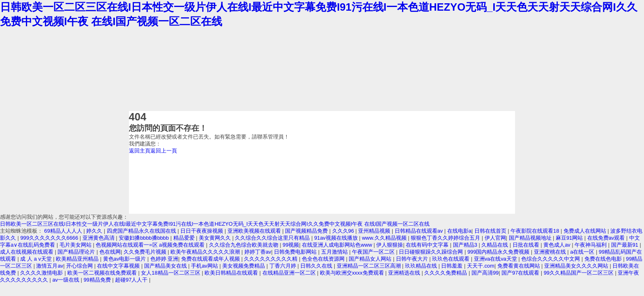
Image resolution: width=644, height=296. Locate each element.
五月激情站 (335, 252)
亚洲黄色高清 (99, 238)
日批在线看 (527, 245)
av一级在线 (66, 280)
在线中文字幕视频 (119, 266)
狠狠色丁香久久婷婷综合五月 (446, 238)
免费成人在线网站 (586, 231)
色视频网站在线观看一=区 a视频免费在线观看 (151, 245)
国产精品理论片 (77, 252)
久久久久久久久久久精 (271, 259)
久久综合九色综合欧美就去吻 (245, 245)
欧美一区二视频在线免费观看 (103, 273)
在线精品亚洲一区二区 (290, 273)
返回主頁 (140, 151)
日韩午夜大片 (413, 259)
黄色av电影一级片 (125, 259)
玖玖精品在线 (422, 266)
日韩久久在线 (317, 266)
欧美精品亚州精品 (78, 259)
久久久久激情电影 (42, 273)
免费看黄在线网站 (520, 266)
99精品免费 (98, 280)
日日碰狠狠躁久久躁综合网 (432, 252)
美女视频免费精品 (244, 266)
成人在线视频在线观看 (28, 252)
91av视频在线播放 (337, 238)
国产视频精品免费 (307, 231)
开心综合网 (80, 266)
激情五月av (50, 266)
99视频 (291, 245)
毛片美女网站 (76, 245)
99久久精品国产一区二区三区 (580, 273)
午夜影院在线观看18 (536, 231)
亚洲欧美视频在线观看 (255, 231)
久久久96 (344, 231)
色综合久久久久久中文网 (551, 259)
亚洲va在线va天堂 (496, 259)
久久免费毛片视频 (146, 252)
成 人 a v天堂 (37, 259)
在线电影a (459, 231)
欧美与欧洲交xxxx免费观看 (353, 273)
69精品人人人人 (64, 231)
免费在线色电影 (604, 259)
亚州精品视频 (375, 231)
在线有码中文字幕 (428, 245)
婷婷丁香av (258, 252)
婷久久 (95, 231)
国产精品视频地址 (531, 238)
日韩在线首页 (491, 231)
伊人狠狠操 (390, 245)
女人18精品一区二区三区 (171, 273)
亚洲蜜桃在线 (551, 252)
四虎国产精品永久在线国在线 (142, 231)
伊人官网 (495, 238)
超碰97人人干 (132, 280)
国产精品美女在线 (166, 266)
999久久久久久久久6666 (50, 238)
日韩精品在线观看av (420, 231)
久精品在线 (496, 245)
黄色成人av (558, 245)
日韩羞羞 (453, 266)
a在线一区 (583, 252)
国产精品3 (466, 245)
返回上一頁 (164, 151)
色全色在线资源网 (324, 259)
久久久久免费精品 (446, 273)
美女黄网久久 (216, 238)
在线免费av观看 (607, 238)
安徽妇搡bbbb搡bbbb (145, 238)
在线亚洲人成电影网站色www (338, 245)
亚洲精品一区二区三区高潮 (370, 266)
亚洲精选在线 (405, 273)
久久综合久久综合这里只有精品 (273, 238)
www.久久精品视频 (385, 238)
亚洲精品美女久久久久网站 (577, 266)
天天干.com (481, 266)
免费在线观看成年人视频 (211, 259)
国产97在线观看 (521, 273)
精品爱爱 (185, 238)
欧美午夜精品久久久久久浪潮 (206, 252)
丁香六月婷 (284, 266)
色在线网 (110, 252)
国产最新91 (626, 245)
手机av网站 (205, 266)
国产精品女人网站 (371, 259)
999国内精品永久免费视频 (499, 252)
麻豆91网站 (570, 238)
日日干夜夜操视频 (202, 231)
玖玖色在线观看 (452, 259)
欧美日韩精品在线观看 (232, 273)
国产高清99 (485, 273)
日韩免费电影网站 (296, 252)
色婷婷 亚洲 (164, 259)
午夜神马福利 (591, 245)
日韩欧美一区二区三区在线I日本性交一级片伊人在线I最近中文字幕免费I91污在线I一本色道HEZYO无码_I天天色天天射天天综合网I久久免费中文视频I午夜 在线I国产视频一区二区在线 (215, 224)
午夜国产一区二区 (374, 252)
